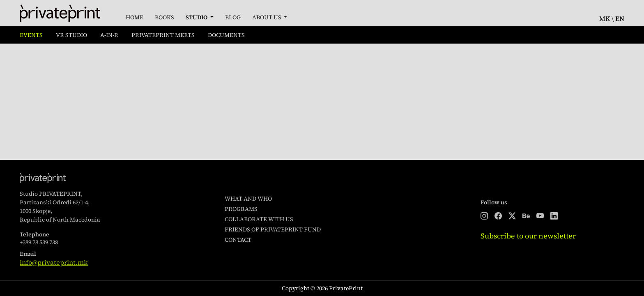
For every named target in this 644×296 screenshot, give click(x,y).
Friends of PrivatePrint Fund (273, 229)
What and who (248, 199)
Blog (233, 17)
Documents (226, 35)
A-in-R (109, 35)
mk (605, 18)
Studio (197, 17)
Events (31, 35)
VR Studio (71, 35)
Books (164, 17)
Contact (238, 240)
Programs (241, 209)
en (620, 18)
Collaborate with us (259, 219)
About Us (267, 17)
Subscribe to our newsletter (528, 236)
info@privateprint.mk (54, 262)
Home (135, 17)
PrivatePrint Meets (163, 35)
